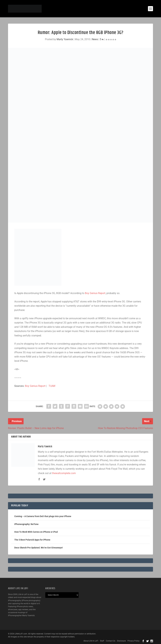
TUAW (52, 386)
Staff (102, 641)
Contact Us (111, 641)
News (95, 39)
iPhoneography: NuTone (26, 524)
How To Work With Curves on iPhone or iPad (36, 532)
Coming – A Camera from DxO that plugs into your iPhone (43, 516)
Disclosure (121, 641)
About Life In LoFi (91, 641)
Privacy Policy (133, 641)
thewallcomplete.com (64, 473)
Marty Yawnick (65, 39)
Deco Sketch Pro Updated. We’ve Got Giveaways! (39, 548)
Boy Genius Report (95, 293)
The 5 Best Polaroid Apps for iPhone (32, 540)
